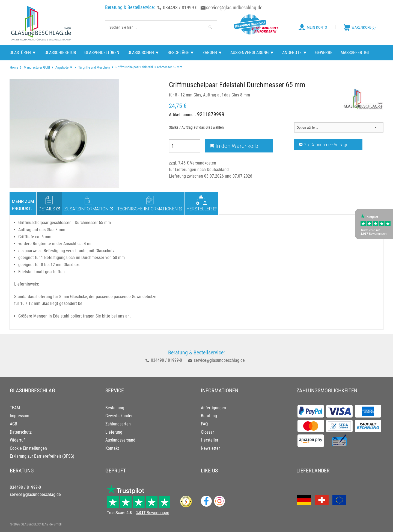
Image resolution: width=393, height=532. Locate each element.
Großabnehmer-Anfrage (324, 145)
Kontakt (112, 448)
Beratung (209, 416)
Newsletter (210, 448)
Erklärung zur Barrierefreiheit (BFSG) (42, 456)
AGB (14, 424)
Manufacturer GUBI (37, 67)
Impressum (20, 416)
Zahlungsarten (118, 424)
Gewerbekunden (119, 416)
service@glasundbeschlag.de (234, 8)
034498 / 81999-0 (180, 8)
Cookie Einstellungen (28, 448)
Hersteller (210, 440)
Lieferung (114, 432)
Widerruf (17, 440)
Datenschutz (21, 432)
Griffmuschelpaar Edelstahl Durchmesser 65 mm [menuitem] (148, 67)
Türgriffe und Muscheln (94, 67)
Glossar (207, 432)
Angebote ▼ (64, 67)
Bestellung (115, 408)
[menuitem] (14, 67)
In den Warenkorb (234, 146)
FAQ (204, 424)
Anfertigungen (213, 408)
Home (14, 67)
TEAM (15, 408)
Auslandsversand (120, 440)
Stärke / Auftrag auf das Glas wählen (196, 127)
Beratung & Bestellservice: (130, 7)
